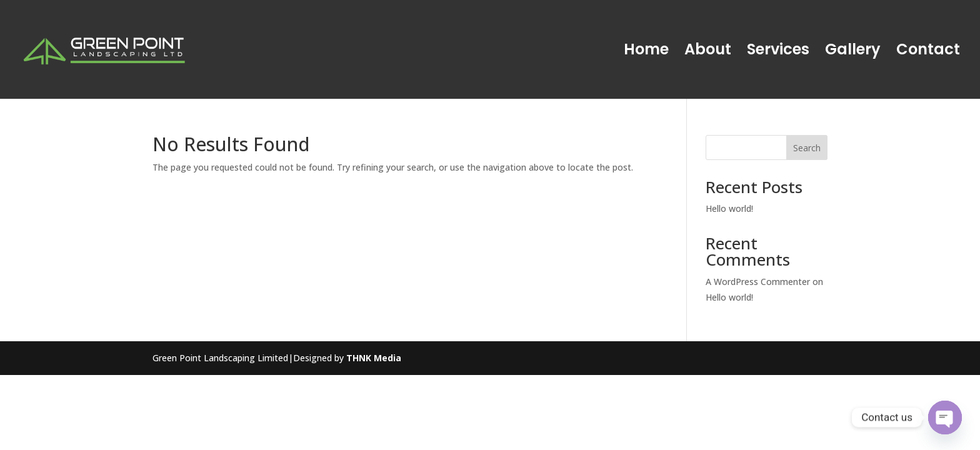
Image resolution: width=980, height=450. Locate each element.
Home (646, 52)
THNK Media (374, 358)
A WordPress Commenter (758, 282)
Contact (928, 52)
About (708, 52)
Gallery (853, 52)
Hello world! (729, 208)
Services (778, 52)
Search (807, 148)
